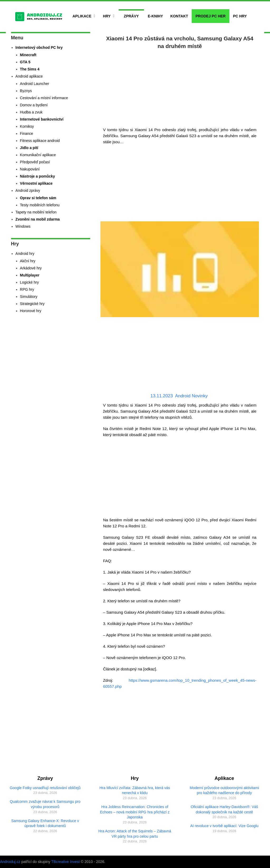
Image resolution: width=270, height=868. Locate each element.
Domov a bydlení (34, 105)
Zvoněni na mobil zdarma (38, 219)
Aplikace (82, 16)
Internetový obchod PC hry (39, 47)
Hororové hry (31, 311)
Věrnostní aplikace (36, 183)
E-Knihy (155, 16)
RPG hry (27, 289)
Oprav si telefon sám (38, 198)
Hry (107, 16)
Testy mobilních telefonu (40, 205)
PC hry (240, 16)
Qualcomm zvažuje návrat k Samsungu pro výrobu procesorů (45, 804)
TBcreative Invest (65, 862)
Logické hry (30, 282)
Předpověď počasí (35, 162)
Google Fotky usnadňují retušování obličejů (45, 788)
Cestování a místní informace (44, 98)
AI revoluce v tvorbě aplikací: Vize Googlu (224, 826)
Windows (23, 226)
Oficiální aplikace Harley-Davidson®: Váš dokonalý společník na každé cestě (224, 809)
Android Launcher (35, 84)
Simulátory (29, 297)
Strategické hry (32, 304)
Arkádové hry (31, 268)
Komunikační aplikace (38, 155)
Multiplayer (30, 275)
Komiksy (27, 126)
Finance (27, 133)
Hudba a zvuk (31, 112)
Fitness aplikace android (40, 141)
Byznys (26, 91)
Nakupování (30, 169)
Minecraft (28, 55)
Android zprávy (28, 190)
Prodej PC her (210, 16)
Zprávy (131, 16)
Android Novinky (191, 396)
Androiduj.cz (10, 862)
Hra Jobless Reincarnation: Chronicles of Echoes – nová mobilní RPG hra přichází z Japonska (135, 812)
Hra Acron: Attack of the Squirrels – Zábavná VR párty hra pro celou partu (135, 834)
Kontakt (179, 16)
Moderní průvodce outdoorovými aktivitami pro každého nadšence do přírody (224, 790)
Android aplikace (29, 76)
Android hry (25, 254)
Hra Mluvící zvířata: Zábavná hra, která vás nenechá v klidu (135, 790)
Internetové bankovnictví (42, 119)
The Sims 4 (30, 69)
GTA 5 (25, 62)
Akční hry (28, 261)
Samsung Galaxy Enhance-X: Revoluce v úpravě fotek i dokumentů (45, 823)
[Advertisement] (180, 87)
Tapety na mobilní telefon (36, 212)
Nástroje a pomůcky (38, 176)
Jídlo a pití (29, 148)
